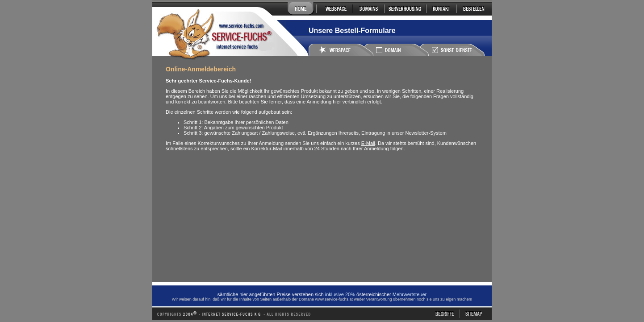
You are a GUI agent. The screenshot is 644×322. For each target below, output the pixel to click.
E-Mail (368, 143)
